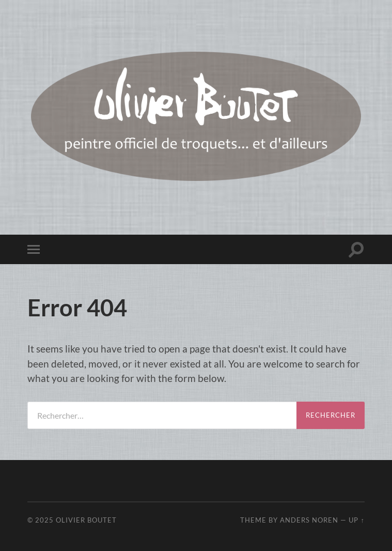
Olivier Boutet (86, 520)
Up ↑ (356, 520)
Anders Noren (309, 520)
